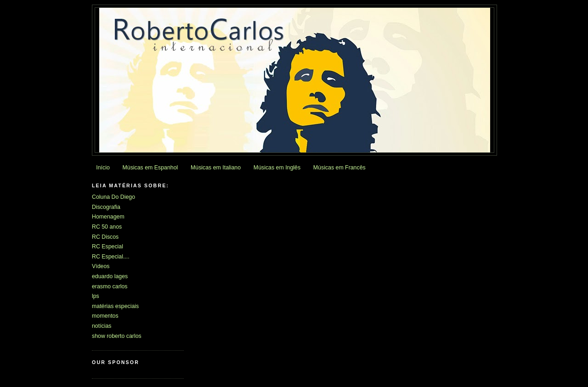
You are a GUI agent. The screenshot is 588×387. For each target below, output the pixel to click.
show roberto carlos (117, 336)
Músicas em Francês (339, 168)
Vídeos (101, 266)
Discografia (106, 207)
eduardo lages (110, 276)
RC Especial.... (111, 257)
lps (96, 296)
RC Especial (107, 247)
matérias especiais (115, 306)
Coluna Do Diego (113, 197)
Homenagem (108, 217)
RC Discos (105, 237)
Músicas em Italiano (216, 168)
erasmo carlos (110, 286)
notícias (102, 326)
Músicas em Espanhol (150, 168)
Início (103, 168)
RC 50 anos (107, 227)
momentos (105, 316)
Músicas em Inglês (277, 168)
